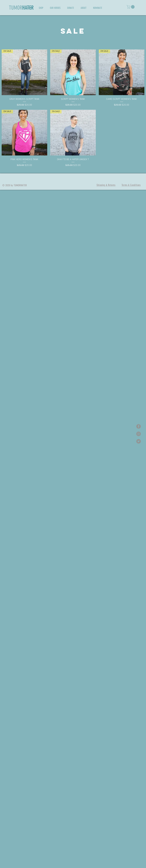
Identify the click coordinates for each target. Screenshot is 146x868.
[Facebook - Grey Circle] (139, 426)
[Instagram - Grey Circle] (139, 434)
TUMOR (16, 8)
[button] (131, 7)
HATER (28, 8)
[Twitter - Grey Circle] (139, 441)
